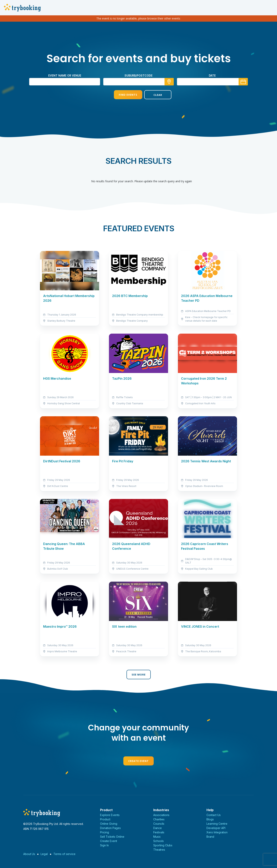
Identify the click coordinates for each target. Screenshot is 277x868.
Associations (161, 815)
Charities (159, 819)
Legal (44, 854)
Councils (159, 824)
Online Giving (109, 824)
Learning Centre (217, 824)
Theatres (159, 850)
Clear (154, 95)
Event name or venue (65, 75)
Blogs (210, 819)
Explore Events (110, 815)
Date (212, 75)
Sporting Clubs (163, 845)
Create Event (138, 761)
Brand (210, 837)
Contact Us (214, 815)
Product (105, 819)
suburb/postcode (138, 75)
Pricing (105, 832)
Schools (158, 841)
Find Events (123, 95)
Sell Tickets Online (112, 837)
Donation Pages (110, 828)
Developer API (216, 828)
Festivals (159, 832)
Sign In (104, 845)
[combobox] (138, 82)
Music (157, 837)
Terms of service (64, 854)
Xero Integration (217, 832)
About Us (29, 854)
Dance (158, 828)
